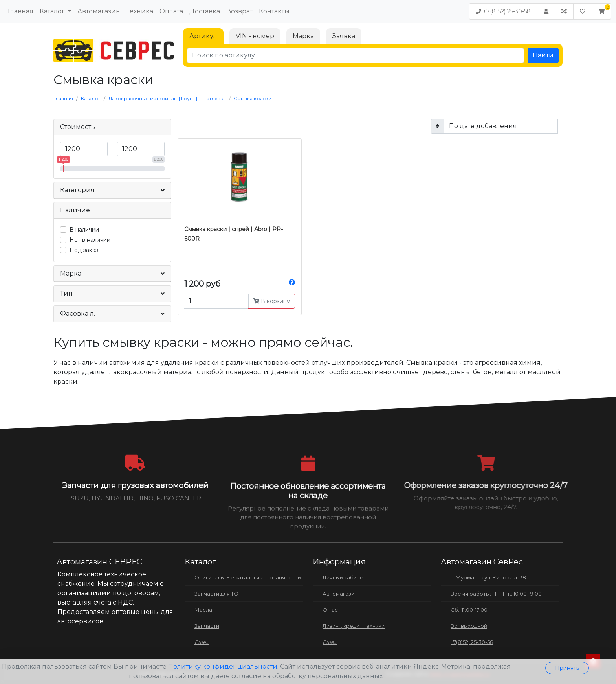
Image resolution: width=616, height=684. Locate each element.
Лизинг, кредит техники (354, 626)
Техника (140, 11)
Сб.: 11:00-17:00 (469, 610)
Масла (203, 610)
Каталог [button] (53, 11)
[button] (601, 11)
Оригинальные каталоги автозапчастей (248, 577)
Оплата (171, 11)
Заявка (344, 36)
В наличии (84, 230)
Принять (567, 668)
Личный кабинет (344, 577)
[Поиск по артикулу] (356, 55)
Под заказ (84, 250)
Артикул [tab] (203, 36)
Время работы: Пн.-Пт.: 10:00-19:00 (496, 594)
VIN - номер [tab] (255, 36)
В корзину (271, 301)
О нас (330, 610)
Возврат (239, 11)
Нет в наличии (90, 240)
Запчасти (207, 626)
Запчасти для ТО (216, 594)
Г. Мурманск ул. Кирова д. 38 (488, 577)
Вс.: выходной (469, 626)
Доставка (205, 11)
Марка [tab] (303, 36)
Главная (21, 11)
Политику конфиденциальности (223, 667)
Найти (543, 55)
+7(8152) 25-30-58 (503, 11)
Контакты (274, 11)
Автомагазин (99, 11)
